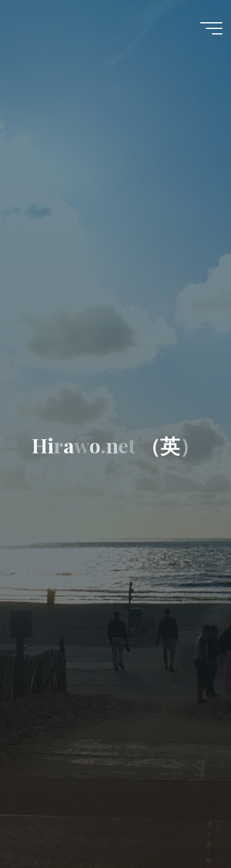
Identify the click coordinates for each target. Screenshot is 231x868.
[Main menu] (211, 28)
